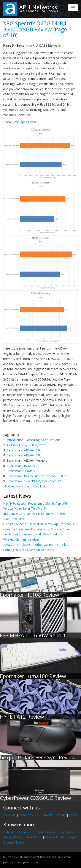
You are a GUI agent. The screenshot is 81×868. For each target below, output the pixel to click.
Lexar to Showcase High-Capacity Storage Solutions (40, 529)
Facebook (26, 815)
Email (73, 815)
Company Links (43, 832)
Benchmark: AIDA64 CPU (24, 450)
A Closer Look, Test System (26, 445)
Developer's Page (25, 122)
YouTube (10, 815)
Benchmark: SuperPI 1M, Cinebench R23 (35, 481)
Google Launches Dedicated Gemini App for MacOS (39, 524)
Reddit (61, 815)
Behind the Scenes (16, 832)
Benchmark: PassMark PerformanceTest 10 (37, 476)
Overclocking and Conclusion (28, 486)
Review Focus (55, 837)
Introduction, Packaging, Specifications (33, 440)
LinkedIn (48, 815)
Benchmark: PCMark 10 (23, 466)
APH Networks (38, 7)
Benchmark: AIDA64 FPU (24, 455)
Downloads (34, 837)
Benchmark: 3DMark (21, 471)
